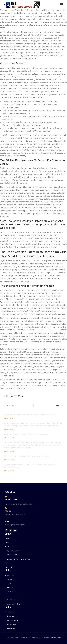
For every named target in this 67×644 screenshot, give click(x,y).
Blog (6, 563)
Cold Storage (12, 600)
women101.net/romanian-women (47, 330)
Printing (10, 588)
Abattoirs (10, 592)
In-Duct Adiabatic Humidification (18, 559)
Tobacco (10, 583)
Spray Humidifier (13, 551)
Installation (11, 616)
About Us (8, 543)
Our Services (9, 612)
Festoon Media (56, 638)
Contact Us (9, 567)
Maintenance (12, 624)
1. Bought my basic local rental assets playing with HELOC (30, 415)
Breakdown (11, 628)
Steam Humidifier (13, 555)
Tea (9, 596)
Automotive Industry (14, 604)
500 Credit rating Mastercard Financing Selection (26, 456)
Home (7, 539)
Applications (9, 575)
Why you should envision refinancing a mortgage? (27, 434)
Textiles (10, 579)
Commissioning (12, 620)
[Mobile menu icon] (61, 4)
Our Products (9, 547)
